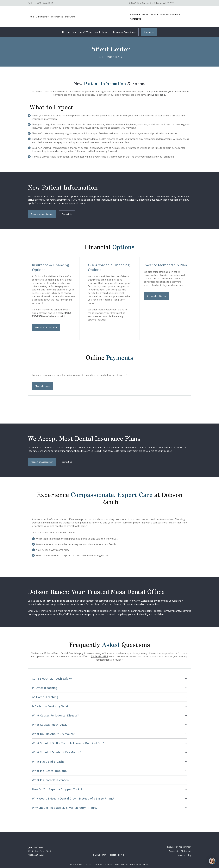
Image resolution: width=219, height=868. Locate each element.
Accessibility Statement (180, 851)
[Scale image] (98, 331)
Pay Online (70, 17)
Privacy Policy (185, 855)
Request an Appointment (179, 847)
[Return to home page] (105, 17)
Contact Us (136, 19)
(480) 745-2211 (45, 3)
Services (134, 15)
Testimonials (57, 17)
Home (31, 17)
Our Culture (41, 17)
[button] (124, 32)
